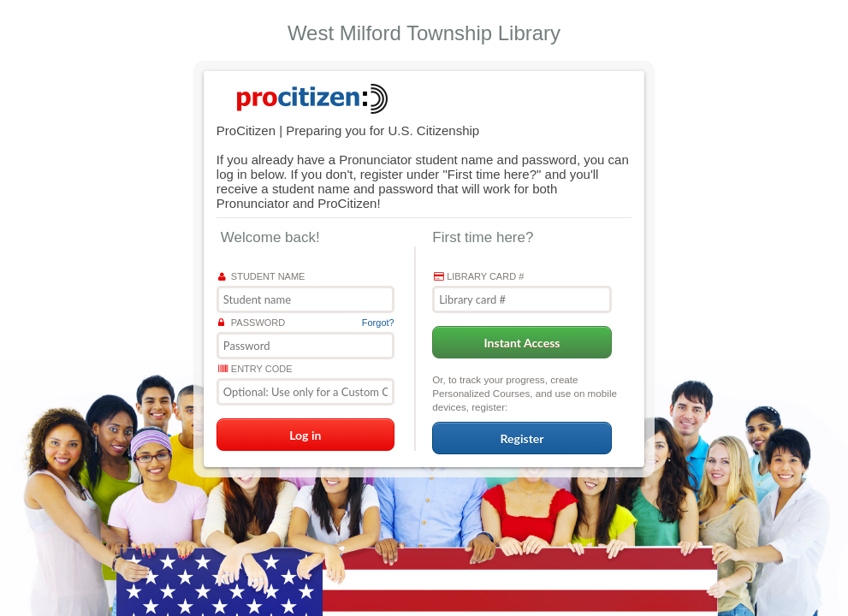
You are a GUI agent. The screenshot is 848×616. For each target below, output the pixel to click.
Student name (262, 276)
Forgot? (378, 323)
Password (252, 323)
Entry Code (255, 369)
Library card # (479, 276)
